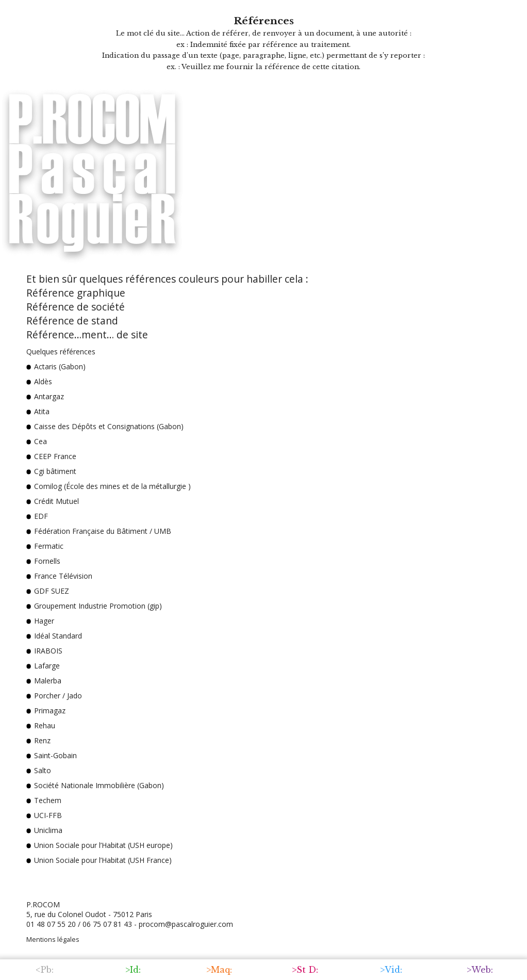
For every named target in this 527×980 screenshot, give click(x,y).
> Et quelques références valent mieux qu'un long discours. (139, 881)
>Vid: (391, 970)
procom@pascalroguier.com (186, 924)
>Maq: (219, 970)
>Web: (480, 970)
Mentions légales (53, 940)
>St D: (305, 970)
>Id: (133, 970)
